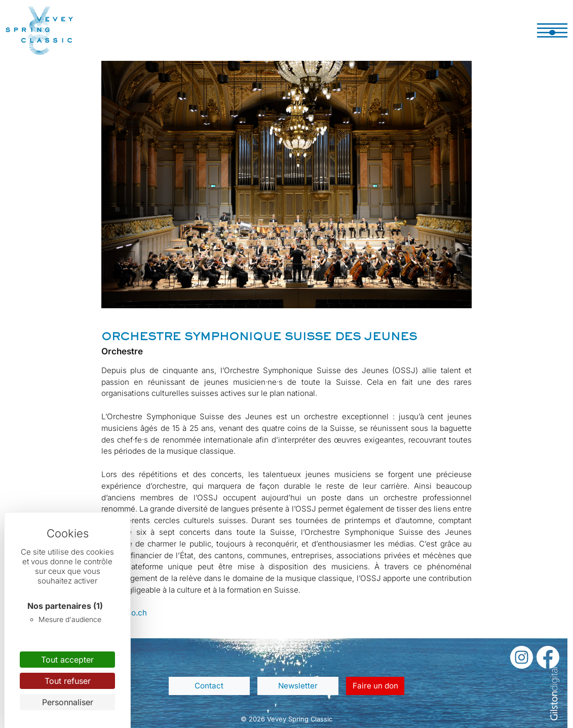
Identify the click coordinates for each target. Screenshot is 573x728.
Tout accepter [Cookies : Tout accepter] (67, 660)
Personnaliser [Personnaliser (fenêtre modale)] (68, 702)
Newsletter (298, 686)
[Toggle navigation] (552, 30)
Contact (209, 686)
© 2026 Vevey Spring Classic (286, 719)
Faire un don (375, 686)
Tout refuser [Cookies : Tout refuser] (68, 681)
